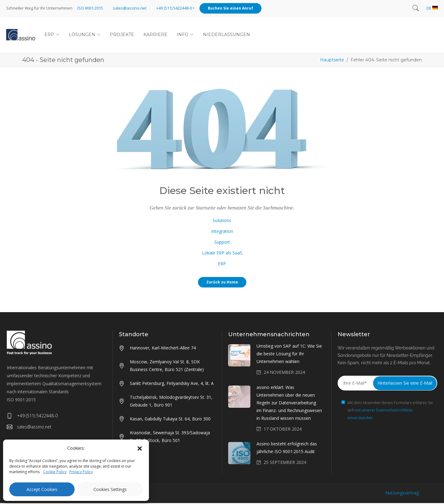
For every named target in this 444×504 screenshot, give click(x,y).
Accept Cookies (42, 489)
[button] (140, 448)
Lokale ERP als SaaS (222, 253)
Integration (222, 232)
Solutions (222, 221)
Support (222, 243)
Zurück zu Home (222, 283)
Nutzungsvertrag (402, 494)
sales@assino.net (130, 8)
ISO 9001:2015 (90, 8)
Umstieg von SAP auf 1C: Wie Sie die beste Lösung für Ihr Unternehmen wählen (289, 355)
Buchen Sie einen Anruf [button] (230, 8)
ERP (222, 264)
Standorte (134, 335)
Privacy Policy (81, 472)
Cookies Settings (110, 489)
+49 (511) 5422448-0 (32, 416)
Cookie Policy (55, 472)
